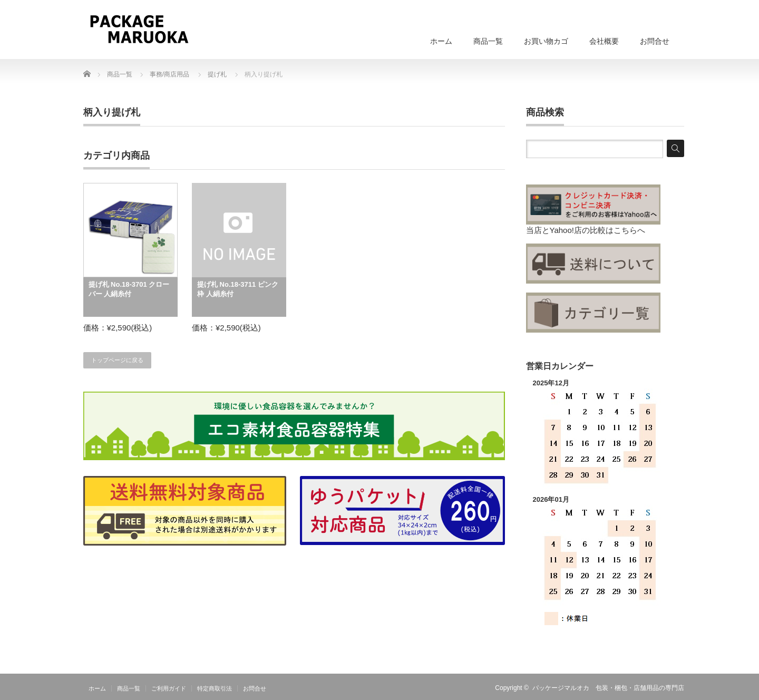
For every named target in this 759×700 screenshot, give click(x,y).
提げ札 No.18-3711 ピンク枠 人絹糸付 (238, 289)
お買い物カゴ (546, 41)
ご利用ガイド (169, 688)
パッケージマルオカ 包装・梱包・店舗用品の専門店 (608, 688)
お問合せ (655, 41)
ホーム (441, 41)
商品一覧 (488, 41)
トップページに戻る (117, 360)
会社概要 (604, 41)
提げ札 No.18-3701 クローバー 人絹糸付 (129, 289)
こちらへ (629, 230)
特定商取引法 (215, 688)
